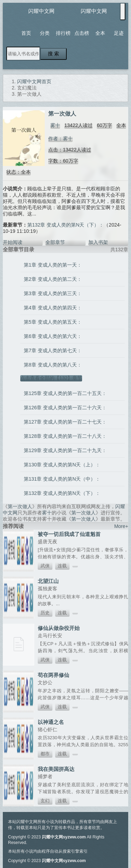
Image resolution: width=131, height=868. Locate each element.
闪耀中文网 (41, 11)
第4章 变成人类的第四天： (53, 308)
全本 (100, 33)
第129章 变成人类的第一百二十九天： (65, 450)
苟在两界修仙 (53, 675)
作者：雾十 (60, 139)
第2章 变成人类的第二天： (53, 279)
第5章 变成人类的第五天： (53, 322)
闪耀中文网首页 (34, 81)
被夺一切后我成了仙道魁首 (69, 534)
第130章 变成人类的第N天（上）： (62, 465)
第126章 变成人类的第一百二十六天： (65, 408)
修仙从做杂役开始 (59, 628)
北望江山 (48, 581)
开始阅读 (13, 242)
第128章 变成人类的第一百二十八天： (65, 436)
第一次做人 (20, 506)
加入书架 (98, 242)
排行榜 (63, 33)
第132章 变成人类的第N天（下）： (65, 225)
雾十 (55, 125)
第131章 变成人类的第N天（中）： (62, 479)
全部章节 (55, 242)
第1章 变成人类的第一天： (53, 265)
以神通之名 (51, 722)
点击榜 (82, 33)
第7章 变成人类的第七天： (53, 350)
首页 (26, 33)
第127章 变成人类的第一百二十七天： (65, 422)
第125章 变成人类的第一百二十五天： (65, 393)
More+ (121, 526)
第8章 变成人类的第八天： (53, 365)
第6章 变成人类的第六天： (53, 336)
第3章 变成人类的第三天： (53, 293)
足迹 (119, 33)
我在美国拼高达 (56, 769)
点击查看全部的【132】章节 (51, 378)
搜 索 (53, 54)
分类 (45, 33)
